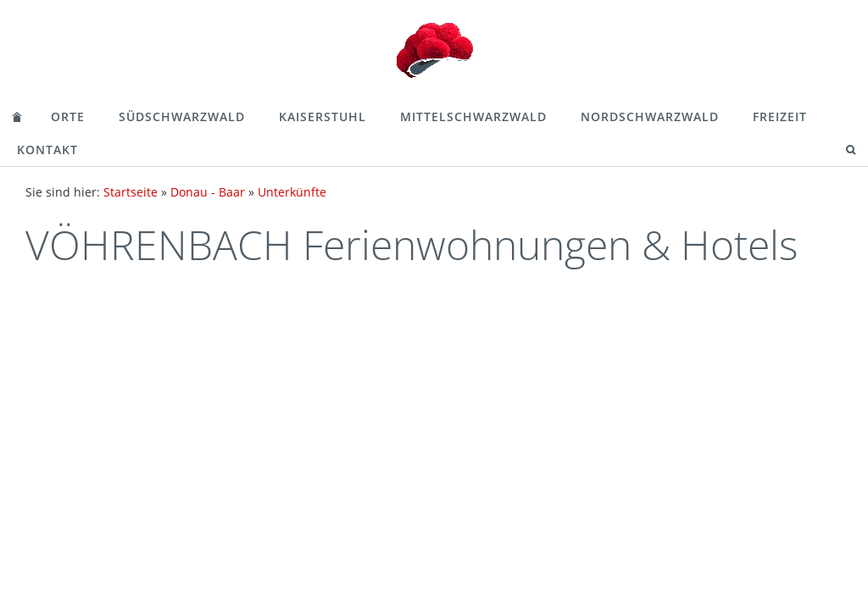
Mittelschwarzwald (473, 116)
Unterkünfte (292, 192)
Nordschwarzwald (650, 116)
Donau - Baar (208, 192)
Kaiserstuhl (323, 116)
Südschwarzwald (182, 116)
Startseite (131, 192)
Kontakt (47, 150)
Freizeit (780, 116)
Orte (68, 116)
